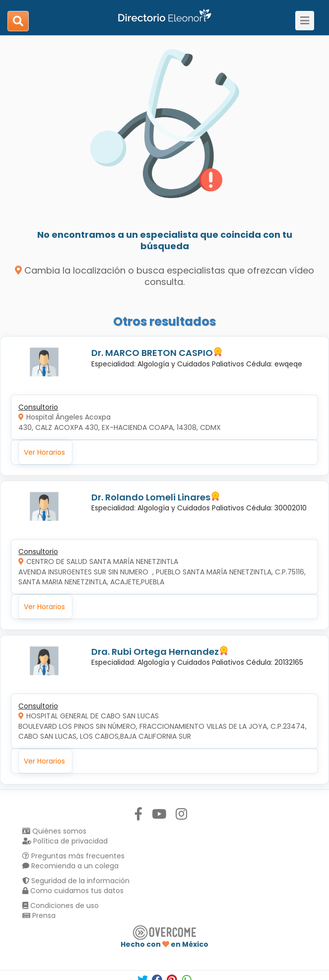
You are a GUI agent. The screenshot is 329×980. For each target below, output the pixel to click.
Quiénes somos (54, 831)
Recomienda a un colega (70, 866)
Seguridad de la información (76, 881)
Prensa (39, 915)
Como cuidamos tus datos (73, 891)
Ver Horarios (44, 452)
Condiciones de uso (61, 906)
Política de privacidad (65, 841)
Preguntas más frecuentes (73, 856)
